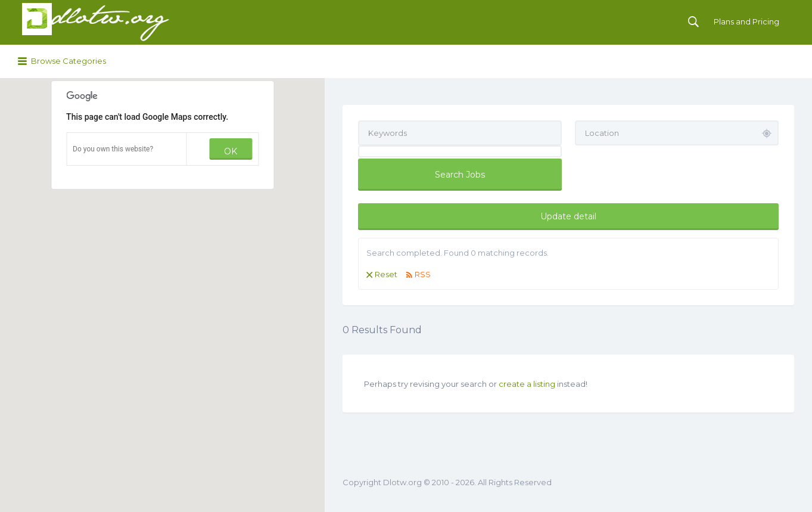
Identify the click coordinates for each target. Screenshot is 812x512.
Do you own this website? (113, 149)
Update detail (568, 216)
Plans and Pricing (746, 21)
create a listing (527, 384)
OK (231, 151)
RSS (423, 274)
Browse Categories (69, 61)
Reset (386, 274)
